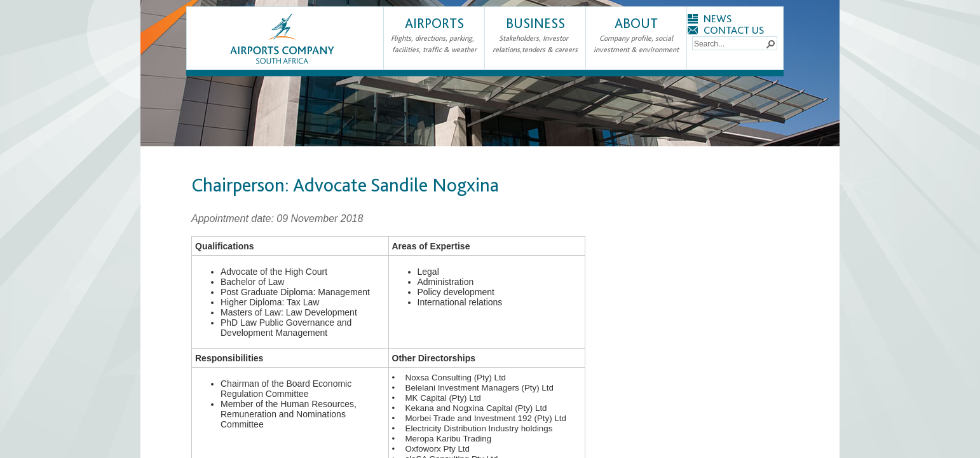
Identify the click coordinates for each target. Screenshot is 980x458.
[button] (770, 43)
